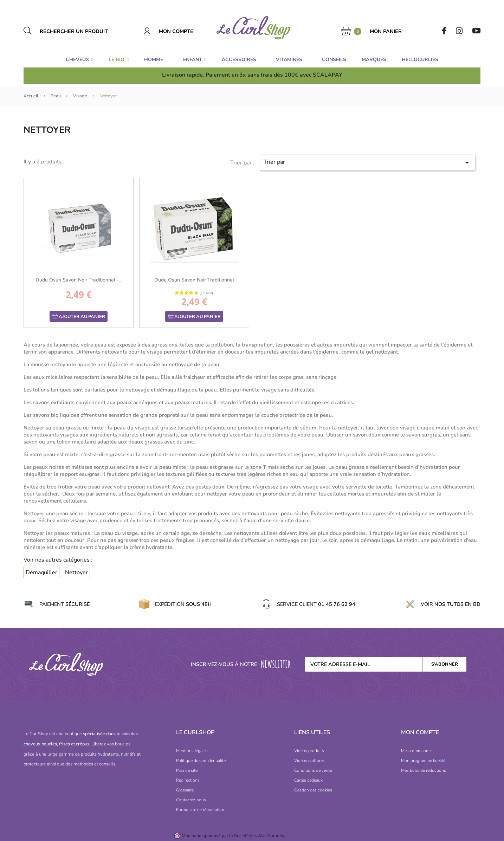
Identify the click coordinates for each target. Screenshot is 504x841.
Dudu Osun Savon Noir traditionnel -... (79, 280)
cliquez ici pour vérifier (308, 836)
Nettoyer (76, 572)
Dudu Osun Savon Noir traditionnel (194, 280)
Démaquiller (41, 572)
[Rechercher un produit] (82, 31)
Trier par (367, 163)
